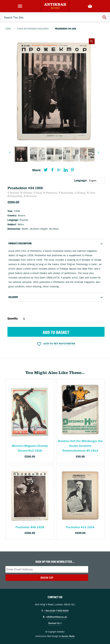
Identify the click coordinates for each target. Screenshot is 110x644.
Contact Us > (55, 623)
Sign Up (47, 578)
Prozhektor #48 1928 (30, 527)
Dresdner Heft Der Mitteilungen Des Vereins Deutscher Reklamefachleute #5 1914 (80, 446)
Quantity (12, 318)
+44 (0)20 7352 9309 (56, 611)
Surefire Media (68, 636)
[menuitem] (46, 171)
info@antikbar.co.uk (57, 617)
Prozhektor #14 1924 (80, 527)
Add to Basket (56, 332)
